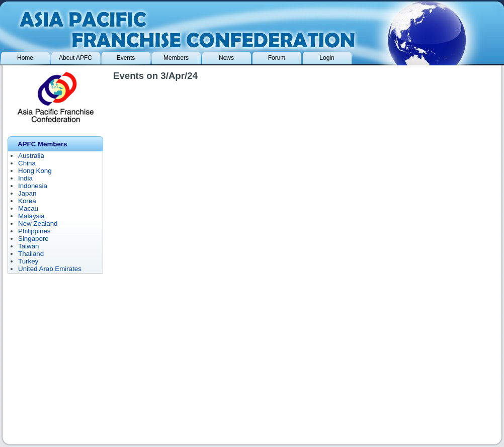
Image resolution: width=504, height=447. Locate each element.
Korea (27, 201)
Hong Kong (35, 171)
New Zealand (38, 223)
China (27, 163)
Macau (28, 208)
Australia (31, 156)
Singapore (33, 239)
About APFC (75, 58)
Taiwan (29, 246)
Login (327, 58)
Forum (277, 58)
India (25, 178)
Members (176, 58)
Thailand (31, 254)
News (226, 58)
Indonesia (33, 186)
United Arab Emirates (50, 269)
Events (126, 58)
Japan (27, 193)
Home (25, 58)
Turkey (28, 261)
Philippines (34, 231)
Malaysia (31, 216)
